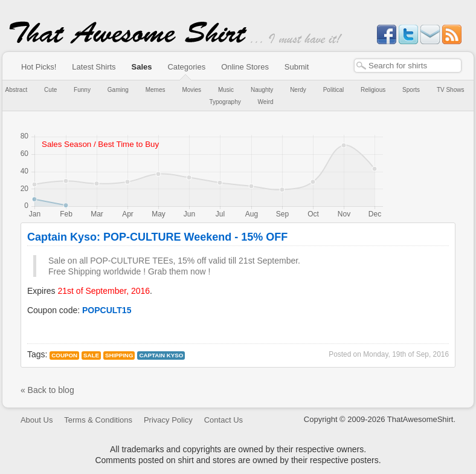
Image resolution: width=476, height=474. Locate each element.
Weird (266, 102)
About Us (37, 420)
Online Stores (245, 67)
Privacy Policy (168, 420)
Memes (156, 90)
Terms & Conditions (98, 420)
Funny (82, 90)
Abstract (17, 90)
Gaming (118, 90)
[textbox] (408, 66)
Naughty (262, 90)
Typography (225, 102)
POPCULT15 (107, 310)
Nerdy (298, 90)
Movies (191, 90)
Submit (297, 67)
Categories (186, 67)
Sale (91, 355)
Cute (50, 90)
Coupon (64, 355)
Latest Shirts (94, 67)
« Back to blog (47, 390)
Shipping (119, 355)
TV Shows (451, 90)
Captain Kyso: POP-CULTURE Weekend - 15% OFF (157, 237)
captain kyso (161, 355)
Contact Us (224, 420)
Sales (142, 67)
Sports (411, 90)
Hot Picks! (39, 67)
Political (333, 90)
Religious (373, 90)
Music (226, 90)
